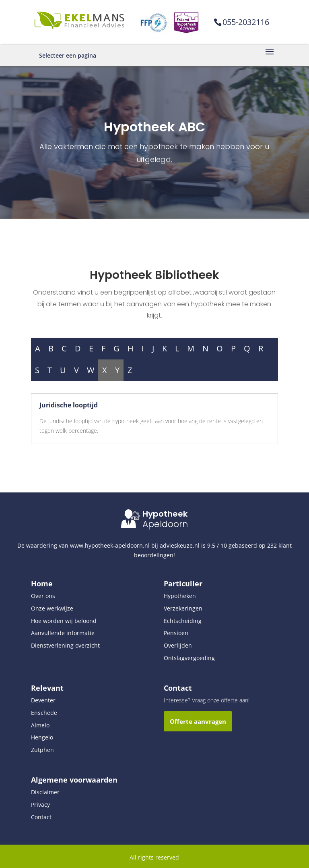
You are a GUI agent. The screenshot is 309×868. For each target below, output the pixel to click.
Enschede (44, 713)
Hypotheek (165, 514)
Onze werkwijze (52, 608)
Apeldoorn (165, 524)
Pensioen (176, 633)
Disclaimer (45, 792)
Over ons (43, 596)
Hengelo (42, 737)
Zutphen (42, 750)
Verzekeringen (183, 608)
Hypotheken (180, 596)
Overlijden (178, 645)
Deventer (43, 700)
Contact (41, 817)
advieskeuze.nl (180, 545)
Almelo (40, 725)
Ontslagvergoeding (189, 658)
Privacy (40, 805)
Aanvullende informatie (63, 633)
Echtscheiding (183, 621)
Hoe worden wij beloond (64, 621)
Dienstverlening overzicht (65, 645)
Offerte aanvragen (198, 721)
